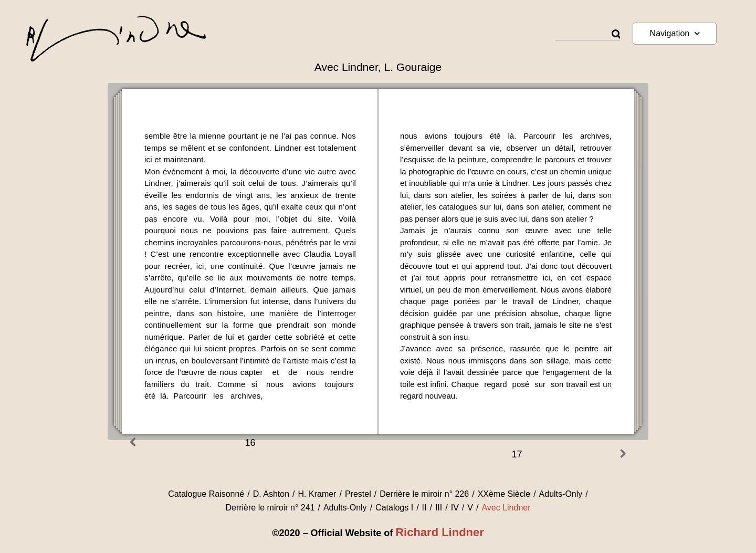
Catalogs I (394, 508)
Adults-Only (561, 494)
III (439, 508)
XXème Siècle (504, 494)
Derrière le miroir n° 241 (270, 508)
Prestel (358, 494)
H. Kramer (317, 494)
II (424, 508)
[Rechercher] (616, 34)
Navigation (675, 33)
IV (455, 508)
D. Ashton (271, 494)
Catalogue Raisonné (206, 494)
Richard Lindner (440, 532)
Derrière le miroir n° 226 (424, 494)
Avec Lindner (506, 508)
